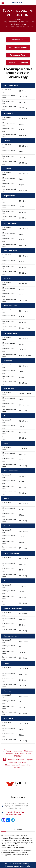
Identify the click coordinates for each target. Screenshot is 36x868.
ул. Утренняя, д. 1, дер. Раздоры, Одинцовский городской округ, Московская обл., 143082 (16, 806)
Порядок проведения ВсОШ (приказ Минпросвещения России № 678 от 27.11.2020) (19, 753)
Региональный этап (18, 55)
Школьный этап (18, 40)
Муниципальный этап (18, 47)
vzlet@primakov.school (13, 814)
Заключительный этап (18, 63)
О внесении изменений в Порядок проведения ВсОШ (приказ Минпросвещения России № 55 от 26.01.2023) (19, 763)
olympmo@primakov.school (14, 812)
